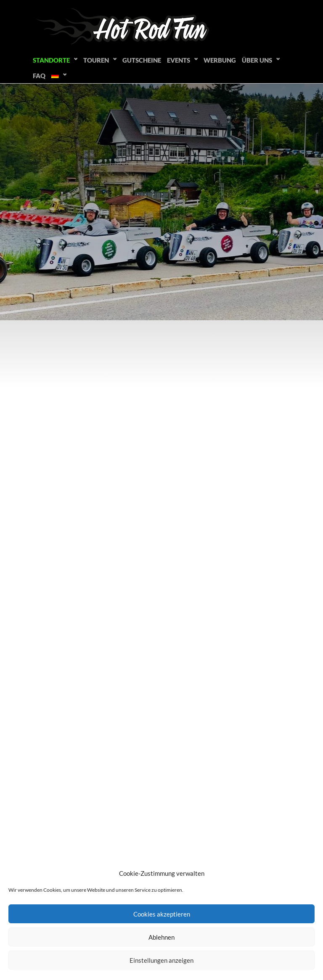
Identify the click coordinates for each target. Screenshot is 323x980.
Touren (96, 60)
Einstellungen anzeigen (161, 960)
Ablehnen (161, 937)
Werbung (220, 60)
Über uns (257, 60)
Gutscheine (142, 60)
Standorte (51, 60)
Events (179, 60)
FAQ (39, 76)
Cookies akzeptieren (162, 914)
